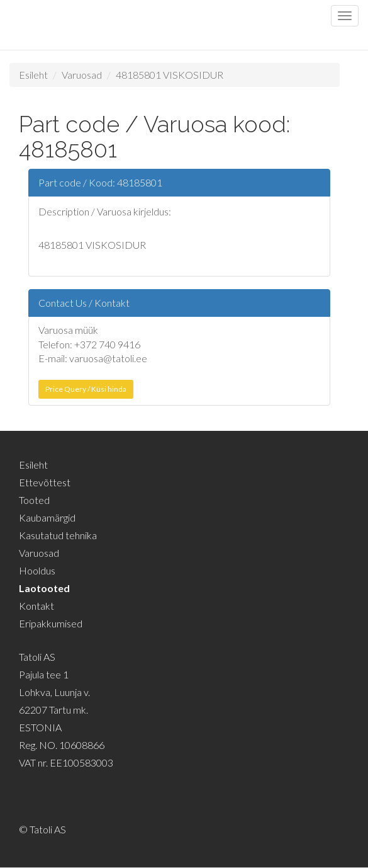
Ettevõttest (45, 482)
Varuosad (82, 75)
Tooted (34, 500)
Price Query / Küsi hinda (86, 389)
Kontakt (36, 606)
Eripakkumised (51, 623)
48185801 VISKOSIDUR (170, 75)
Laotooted (44, 588)
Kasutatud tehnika (58, 535)
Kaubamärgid (47, 517)
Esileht (33, 75)
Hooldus (37, 570)
